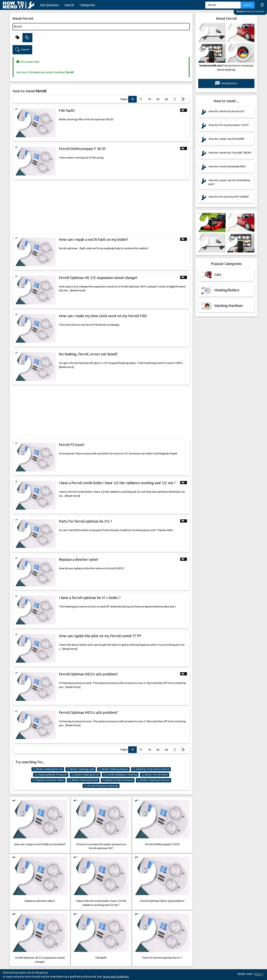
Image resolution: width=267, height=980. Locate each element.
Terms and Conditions (115, 977)
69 (158, 99)
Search (69, 5)
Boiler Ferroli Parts (155, 775)
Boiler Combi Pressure (118, 780)
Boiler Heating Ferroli (48, 769)
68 (166, 99)
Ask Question (49, 5)
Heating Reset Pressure (51, 775)
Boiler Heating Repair (113, 769)
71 (141, 99)
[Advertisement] (101, 207)
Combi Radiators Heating (120, 775)
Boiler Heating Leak (81, 769)
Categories (87, 5)
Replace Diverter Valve (48, 780)
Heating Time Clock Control (151, 769)
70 (149, 99)
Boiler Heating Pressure (153, 780)
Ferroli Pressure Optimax (101, 786)
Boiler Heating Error (85, 775)
